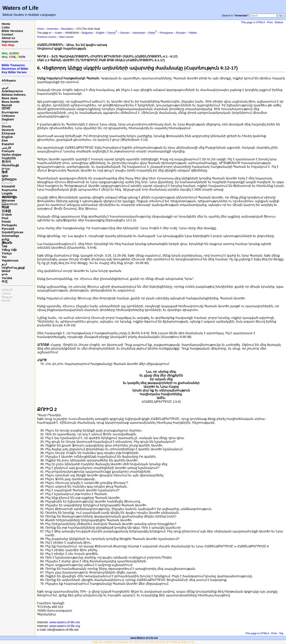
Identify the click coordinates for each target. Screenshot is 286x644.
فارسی (6, 147)
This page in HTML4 (253, 22)
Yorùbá (7, 278)
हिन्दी (5, 172)
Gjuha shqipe (12, 155)
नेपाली (5, 207)
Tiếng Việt (9, 250)
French (112, 33)
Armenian (53, 29)
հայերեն (9, 158)
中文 (5, 282)
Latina (6, 293)
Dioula (6, 126)
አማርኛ (6, 84)
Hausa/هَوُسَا (10, 165)
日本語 (6, 211)
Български (10, 112)
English (7, 137)
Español (8, 144)
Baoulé (7, 105)
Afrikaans (9, 80)
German (125, 33)
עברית (6, 169)
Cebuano (8, 116)
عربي (5, 87)
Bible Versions (12, 31)
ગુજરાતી (7, 290)
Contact (7, 34)
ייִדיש (5, 274)
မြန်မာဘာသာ (10, 204)
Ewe (5, 140)
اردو (4, 264)
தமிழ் (5, 239)
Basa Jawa (10, 98)
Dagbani (8, 119)
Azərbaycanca (12, 91)
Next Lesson (66, 37)
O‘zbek (7, 214)
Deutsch (8, 130)
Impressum (10, 41)
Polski (6, 222)
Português (9, 225)
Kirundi (7, 183)
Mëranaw (8, 200)
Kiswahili (8, 186)
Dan (5, 123)
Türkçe (7, 253)
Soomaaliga (10, 236)
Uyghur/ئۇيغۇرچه (13, 267)
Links (6, 27)
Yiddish (193, 33)
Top (281, 633)
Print (270, 22)
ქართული (9, 179)
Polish (152, 33)
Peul (5, 218)
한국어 (6, 162)
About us (8, 38)
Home (6, 24)
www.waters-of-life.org (65, 626)
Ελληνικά (8, 133)
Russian (181, 33)
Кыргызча (9, 190)
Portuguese (166, 33)
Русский (8, 229)
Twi (4, 257)
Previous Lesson (47, 37)
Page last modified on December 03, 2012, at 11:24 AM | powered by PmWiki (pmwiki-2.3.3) (143, 642)
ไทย (4, 246)
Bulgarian (87, 33)
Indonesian (139, 33)
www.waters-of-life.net (65, 622)
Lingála (7, 193)
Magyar (7, 297)
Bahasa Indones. (14, 95)
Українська (10, 260)
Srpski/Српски (12, 232)
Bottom (279, 22)
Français (8, 151)
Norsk (6, 300)
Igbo (5, 176)
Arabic (59, 33)
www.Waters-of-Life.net (144, 638)
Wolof (6, 271)
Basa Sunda (11, 102)
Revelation (67, 29)
